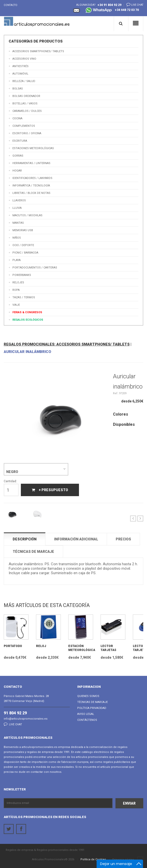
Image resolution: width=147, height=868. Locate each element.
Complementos (24, 126)
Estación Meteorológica (81, 648)
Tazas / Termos (24, 297)
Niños (17, 238)
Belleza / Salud (24, 81)
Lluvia (17, 208)
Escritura (20, 141)
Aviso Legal (86, 714)
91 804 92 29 (15, 713)
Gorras (18, 156)
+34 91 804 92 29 (109, 5)
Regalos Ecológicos (28, 320)
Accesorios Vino (24, 59)
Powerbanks (22, 275)
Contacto (11, 5)
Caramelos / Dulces (27, 111)
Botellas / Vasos (25, 104)
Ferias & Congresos (27, 312)
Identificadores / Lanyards (32, 178)
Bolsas (18, 89)
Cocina (17, 118)
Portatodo (13, 646)
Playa (17, 260)
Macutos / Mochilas (27, 215)
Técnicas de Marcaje (92, 702)
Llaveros (19, 200)
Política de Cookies (93, 859)
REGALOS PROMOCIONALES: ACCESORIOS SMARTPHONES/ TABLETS (67, 344)
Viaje (16, 305)
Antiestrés (20, 66)
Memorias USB (23, 230)
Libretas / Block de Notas (31, 193)
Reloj (41, 646)
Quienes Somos (88, 696)
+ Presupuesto (50, 490)
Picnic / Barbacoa (25, 253)
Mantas (18, 223)
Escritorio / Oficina (27, 133)
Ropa (16, 290)
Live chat (133, 4)
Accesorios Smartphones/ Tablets (38, 51)
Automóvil (20, 74)
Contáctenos (87, 720)
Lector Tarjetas (108, 648)
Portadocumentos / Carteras (35, 268)
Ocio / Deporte (23, 245)
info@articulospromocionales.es (26, 719)
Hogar (17, 171)
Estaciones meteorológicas (33, 148)
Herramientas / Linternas (31, 163)
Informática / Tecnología (31, 186)
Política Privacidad (92, 708)
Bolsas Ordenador (26, 96)
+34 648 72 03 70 (112, 11)
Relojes (18, 282)
